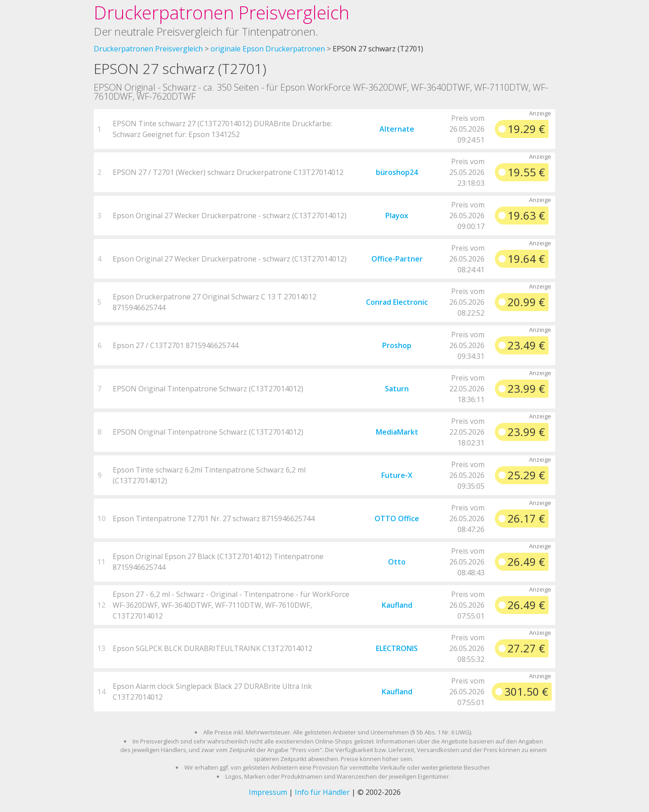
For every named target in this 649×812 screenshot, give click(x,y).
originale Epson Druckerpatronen (268, 49)
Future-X (397, 475)
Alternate (397, 129)
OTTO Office (397, 518)
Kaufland (397, 605)
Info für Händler (322, 792)
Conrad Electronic (397, 302)
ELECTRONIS (397, 648)
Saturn (397, 389)
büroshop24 (397, 172)
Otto (397, 562)
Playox (397, 216)
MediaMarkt (397, 432)
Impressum (268, 792)
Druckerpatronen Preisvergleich (222, 12)
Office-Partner (397, 259)
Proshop (397, 345)
